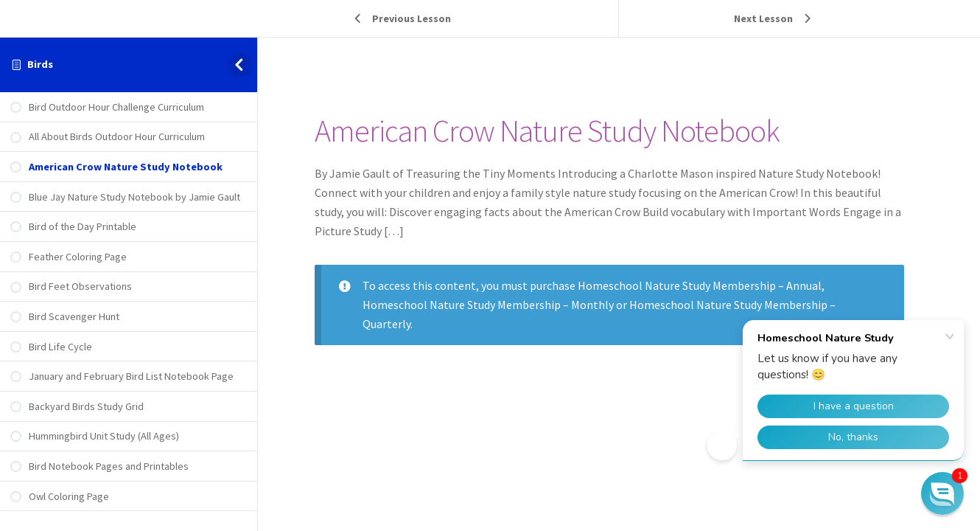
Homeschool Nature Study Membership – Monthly (498, 305)
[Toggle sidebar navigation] (242, 65)
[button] (942, 493)
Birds (40, 64)
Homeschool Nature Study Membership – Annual (709, 285)
